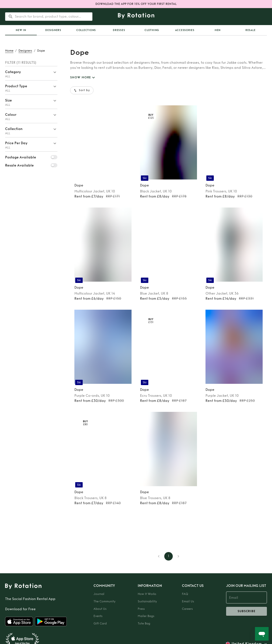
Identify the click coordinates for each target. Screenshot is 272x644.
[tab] (21, 30)
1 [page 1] (169, 556)
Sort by (82, 90)
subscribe (246, 611)
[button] (31, 73)
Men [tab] (218, 30)
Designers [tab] (53, 30)
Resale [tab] (251, 30)
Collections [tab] (86, 30)
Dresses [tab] (119, 30)
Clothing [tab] (152, 30)
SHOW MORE (83, 78)
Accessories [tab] (185, 30)
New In (21, 30)
